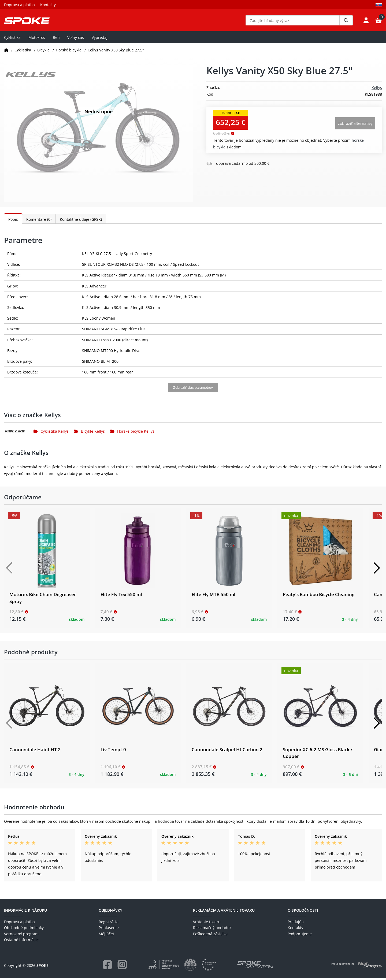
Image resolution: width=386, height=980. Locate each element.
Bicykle (43, 52)
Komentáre (39, 221)
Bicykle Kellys (89, 433)
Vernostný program (21, 936)
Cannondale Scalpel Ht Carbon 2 (227, 752)
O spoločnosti (303, 912)
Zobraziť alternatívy (355, 126)
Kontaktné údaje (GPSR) (81, 221)
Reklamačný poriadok (212, 930)
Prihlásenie (109, 930)
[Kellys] (19, 433)
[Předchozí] (9, 570)
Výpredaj (100, 39)
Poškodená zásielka (210, 936)
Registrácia (109, 924)
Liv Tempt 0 (113, 752)
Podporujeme (300, 936)
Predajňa (296, 924)
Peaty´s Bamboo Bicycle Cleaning (319, 596)
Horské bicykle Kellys (132, 433)
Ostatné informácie (21, 942)
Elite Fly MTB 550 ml (214, 596)
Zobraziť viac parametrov (193, 390)
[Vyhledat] (346, 21)
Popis (13, 221)
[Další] (377, 570)
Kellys (377, 90)
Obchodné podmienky (24, 930)
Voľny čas (76, 39)
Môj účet (106, 936)
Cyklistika (12, 39)
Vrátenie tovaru (207, 924)
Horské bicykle (69, 52)
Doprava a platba (19, 5)
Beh (56, 39)
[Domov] (6, 52)
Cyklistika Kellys (51, 433)
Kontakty (48, 5)
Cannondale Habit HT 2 (35, 752)
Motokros (37, 39)
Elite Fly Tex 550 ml (121, 596)
